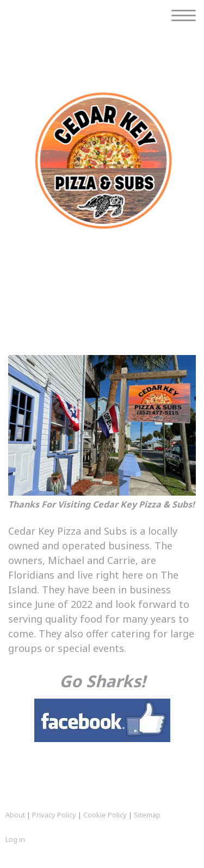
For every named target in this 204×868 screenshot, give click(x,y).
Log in (15, 839)
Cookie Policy (105, 815)
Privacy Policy (54, 815)
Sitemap (147, 815)
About (15, 815)
